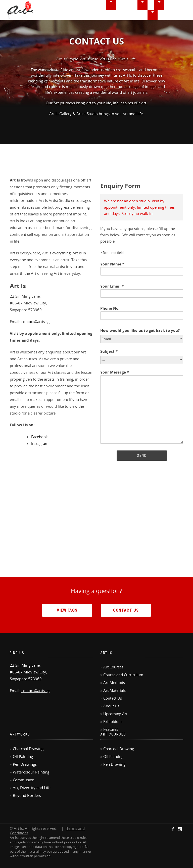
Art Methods (114, 682)
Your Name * (142, 268)
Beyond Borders (27, 795)
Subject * (109, 351)
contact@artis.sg (35, 322)
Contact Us (126, 610)
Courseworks (132, 5)
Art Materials (114, 690)
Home (88, 5)
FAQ (164, 15)
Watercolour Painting (31, 772)
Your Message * (142, 407)
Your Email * (142, 290)
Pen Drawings (25, 764)
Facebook (39, 437)
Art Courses (113, 667)
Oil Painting (23, 756)
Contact (181, 15)
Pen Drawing (114, 764)
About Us (111, 706)
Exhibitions (178, 5)
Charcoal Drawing (28, 749)
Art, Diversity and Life (32, 788)
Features (117, 15)
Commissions (143, 15)
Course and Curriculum (123, 675)
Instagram (40, 443)
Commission (24, 780)
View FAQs (67, 610)
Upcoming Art (115, 714)
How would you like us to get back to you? (140, 330)
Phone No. (142, 312)
